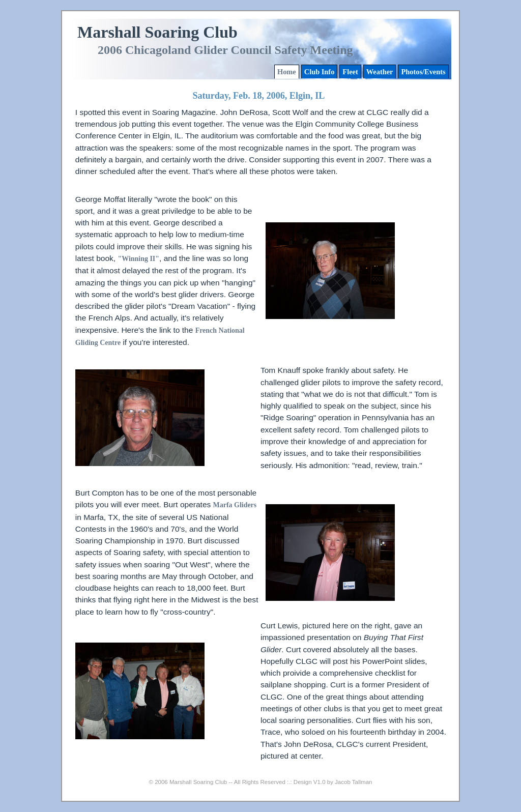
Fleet (350, 72)
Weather (380, 72)
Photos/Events (423, 72)
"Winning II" (138, 259)
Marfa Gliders (235, 505)
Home (287, 72)
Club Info (320, 72)
